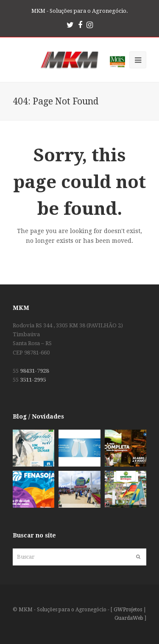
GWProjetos (128, 610)
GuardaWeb (129, 618)
